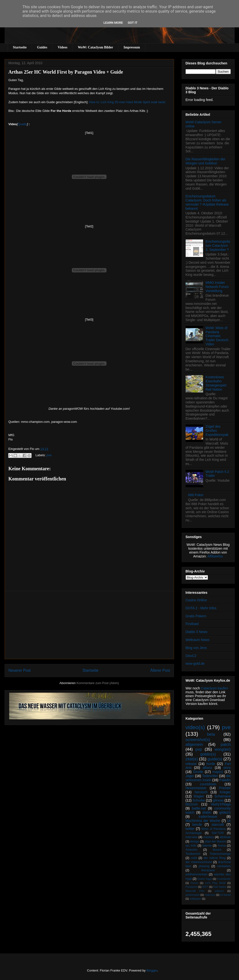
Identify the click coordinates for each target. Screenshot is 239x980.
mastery (209, 837)
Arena (222, 846)
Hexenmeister (196, 788)
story (227, 768)
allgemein (194, 745)
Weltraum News (198, 640)
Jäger (190, 776)
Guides (42, 47)
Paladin (225, 780)
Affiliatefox (215, 556)
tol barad (225, 895)
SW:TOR (218, 833)
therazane (208, 870)
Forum (194, 883)
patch (226, 745)
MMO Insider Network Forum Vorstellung (217, 287)
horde (211, 764)
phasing (204, 866)
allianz (207, 768)
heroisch (201, 792)
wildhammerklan (197, 874)
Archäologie (194, 833)
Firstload (192, 624)
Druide (198, 772)
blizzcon (192, 804)
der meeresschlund (199, 862)
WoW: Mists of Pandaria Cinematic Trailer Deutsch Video (217, 336)
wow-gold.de (195, 664)
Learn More (113, 23)
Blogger (152, 970)
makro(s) (210, 895)
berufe (197, 825)
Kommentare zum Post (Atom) (98, 683)
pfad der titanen (215, 841)
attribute (225, 837)
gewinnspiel (193, 895)
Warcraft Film (195, 891)
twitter (190, 829)
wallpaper (195, 899)
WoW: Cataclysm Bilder (95, 47)
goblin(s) (208, 754)
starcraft (218, 825)
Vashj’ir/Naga (221, 804)
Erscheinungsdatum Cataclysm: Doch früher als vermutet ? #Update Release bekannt (207, 202)
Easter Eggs (205, 879)
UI (229, 821)
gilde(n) (225, 812)
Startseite (20, 47)
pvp (199, 749)
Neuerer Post (20, 670)
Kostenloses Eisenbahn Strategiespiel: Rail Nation (216, 383)
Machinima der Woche (203, 821)
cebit (194, 858)
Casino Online (196, 600)
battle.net (199, 808)
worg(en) (223, 749)
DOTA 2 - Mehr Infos (201, 608)
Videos (63, 47)
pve (49, 455)
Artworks (192, 850)
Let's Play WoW (215, 883)
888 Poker (196, 495)
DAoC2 (191, 656)
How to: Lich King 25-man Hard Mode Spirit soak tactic (128, 102)
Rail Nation (220, 887)
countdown (208, 784)
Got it (132, 23)
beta (211, 734)
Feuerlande (224, 879)
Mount (217, 850)
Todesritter (210, 776)
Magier (199, 796)
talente (207, 846)
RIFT (205, 887)
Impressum (132, 47)
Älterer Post (160, 670)
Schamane (223, 796)
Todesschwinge (220, 854)
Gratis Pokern (196, 616)
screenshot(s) (198, 740)
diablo (207, 812)
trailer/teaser (208, 817)
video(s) (195, 727)
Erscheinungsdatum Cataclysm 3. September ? (218, 246)
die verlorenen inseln (208, 778)
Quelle (22, 124)
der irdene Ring (214, 858)
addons (219, 891)
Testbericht (193, 854)
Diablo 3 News (197, 632)
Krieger (225, 792)
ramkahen (224, 866)
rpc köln (191, 846)
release (191, 764)
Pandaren (192, 887)
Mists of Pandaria (214, 829)
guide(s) (215, 759)
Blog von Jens (196, 648)
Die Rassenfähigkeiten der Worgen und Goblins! (206, 161)
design (195, 841)
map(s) (218, 772)
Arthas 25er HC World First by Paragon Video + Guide (66, 72)
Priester (225, 788)
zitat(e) (192, 759)
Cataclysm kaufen (214, 688)
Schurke (199, 800)
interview (192, 837)
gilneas (218, 800)
